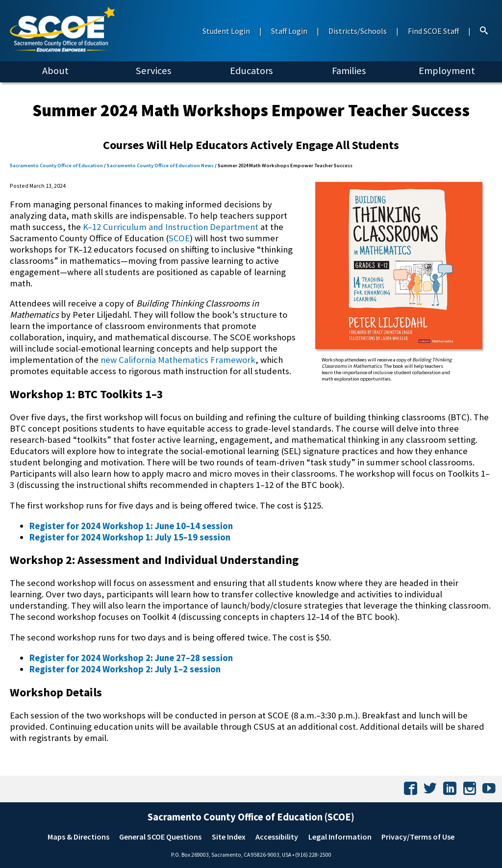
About (55, 71)
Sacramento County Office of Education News (160, 166)
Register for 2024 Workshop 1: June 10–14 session (131, 526)
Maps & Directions (78, 837)
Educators (251, 71)
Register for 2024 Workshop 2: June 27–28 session (131, 658)
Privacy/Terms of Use (418, 837)
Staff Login (289, 31)
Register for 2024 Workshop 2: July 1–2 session (125, 669)
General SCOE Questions (160, 837)
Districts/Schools (358, 31)
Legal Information (340, 837)
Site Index (229, 837)
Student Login (226, 31)
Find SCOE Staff (433, 31)
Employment (447, 71)
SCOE (179, 238)
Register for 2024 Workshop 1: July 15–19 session (130, 537)
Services (153, 71)
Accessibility (277, 837)
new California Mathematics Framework (178, 360)
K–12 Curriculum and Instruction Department (171, 227)
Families (349, 71)
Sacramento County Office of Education (56, 166)
